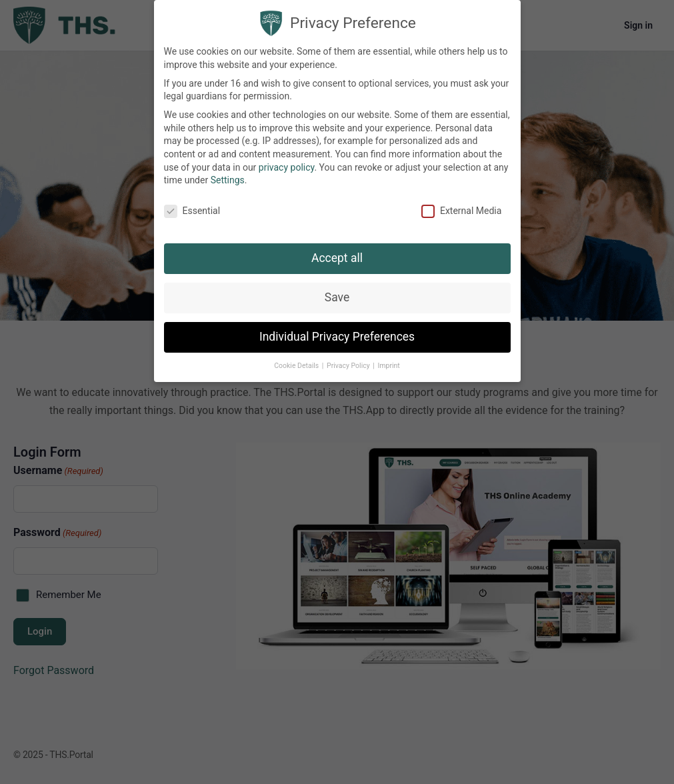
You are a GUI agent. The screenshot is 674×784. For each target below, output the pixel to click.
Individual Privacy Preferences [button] (337, 336)
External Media (461, 210)
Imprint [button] (388, 365)
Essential (192, 210)
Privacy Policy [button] (349, 365)
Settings (228, 179)
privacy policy (287, 167)
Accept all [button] (337, 257)
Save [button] (337, 297)
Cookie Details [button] (297, 365)
